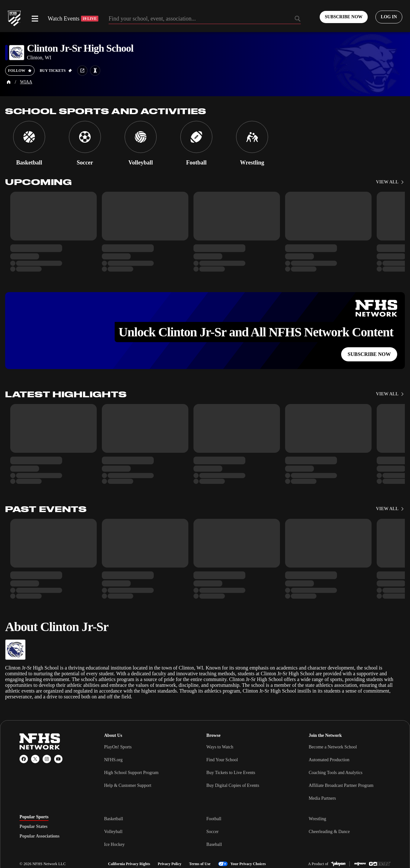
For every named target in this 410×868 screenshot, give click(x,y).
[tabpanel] (247, 831)
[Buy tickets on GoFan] (56, 71)
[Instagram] (47, 759)
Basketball (114, 819)
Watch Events (73, 19)
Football (214, 819)
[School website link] (82, 71)
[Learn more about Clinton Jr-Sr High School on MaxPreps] (95, 71)
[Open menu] (35, 19)
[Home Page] (9, 82)
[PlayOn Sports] (338, 864)
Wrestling (318, 819)
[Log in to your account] (389, 17)
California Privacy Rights (129, 864)
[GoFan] (380, 864)
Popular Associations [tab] (40, 836)
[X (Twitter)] (35, 759)
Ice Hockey (114, 844)
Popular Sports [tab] (34, 817)
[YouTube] (58, 759)
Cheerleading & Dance (329, 832)
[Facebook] (24, 759)
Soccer (212, 832)
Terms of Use (200, 864)
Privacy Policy (170, 864)
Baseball (214, 844)
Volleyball (113, 832)
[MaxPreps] (360, 864)
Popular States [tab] (33, 827)
